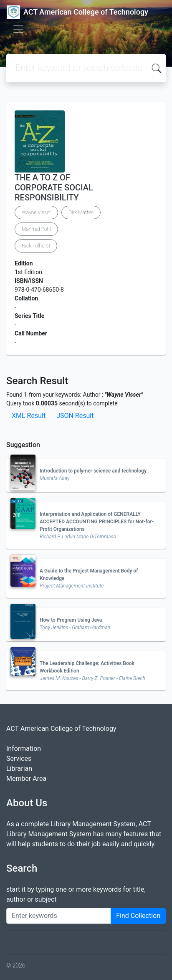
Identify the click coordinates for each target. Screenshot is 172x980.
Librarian (19, 769)
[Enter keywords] (59, 916)
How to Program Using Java (71, 620)
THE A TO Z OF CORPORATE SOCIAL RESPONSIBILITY (54, 187)
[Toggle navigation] (18, 29)
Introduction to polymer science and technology (93, 471)
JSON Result (75, 416)
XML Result (29, 416)
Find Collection (138, 916)
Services (19, 759)
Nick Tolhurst (36, 246)
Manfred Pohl (36, 229)
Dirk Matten (81, 212)
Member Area (26, 779)
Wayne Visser (36, 212)
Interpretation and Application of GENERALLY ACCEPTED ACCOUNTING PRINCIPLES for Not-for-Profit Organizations (97, 522)
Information (24, 749)
